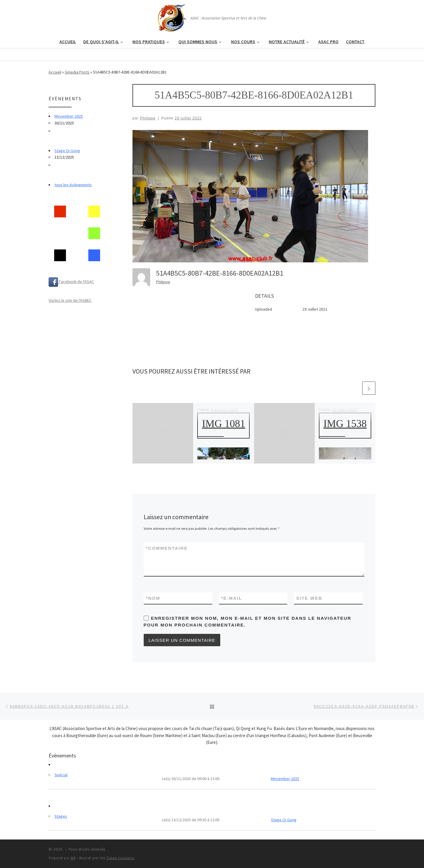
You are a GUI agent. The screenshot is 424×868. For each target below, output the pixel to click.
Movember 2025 (69, 116)
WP (73, 858)
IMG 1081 (224, 424)
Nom (153, 598)
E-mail (232, 598)
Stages (61, 816)
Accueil (55, 72)
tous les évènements (73, 185)
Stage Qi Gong (67, 151)
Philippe (148, 118)
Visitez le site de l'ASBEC (70, 300)
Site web (309, 598)
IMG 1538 (345, 424)
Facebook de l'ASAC (71, 281)
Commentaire (167, 548)
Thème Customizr (121, 858)
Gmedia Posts (77, 72)
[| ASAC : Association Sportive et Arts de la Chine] (172, 17)
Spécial (61, 775)
